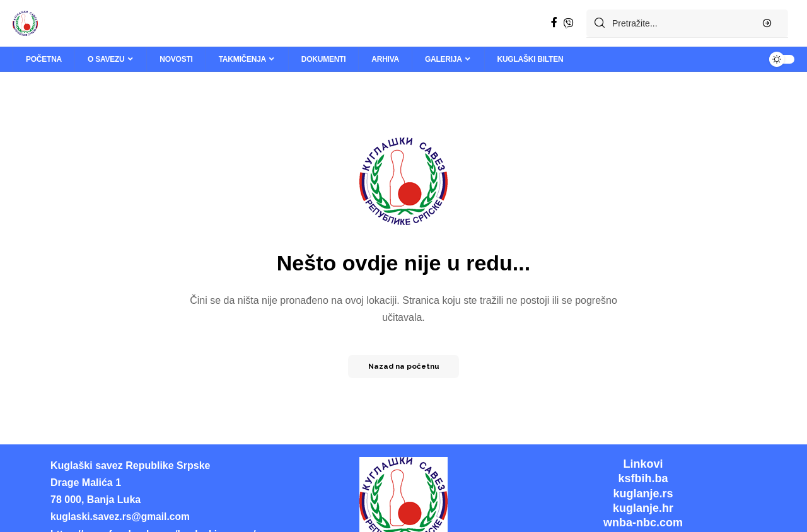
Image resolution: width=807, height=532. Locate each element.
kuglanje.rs (643, 494)
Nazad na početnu (403, 366)
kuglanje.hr (643, 508)
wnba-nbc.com (643, 523)
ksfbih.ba (643, 478)
